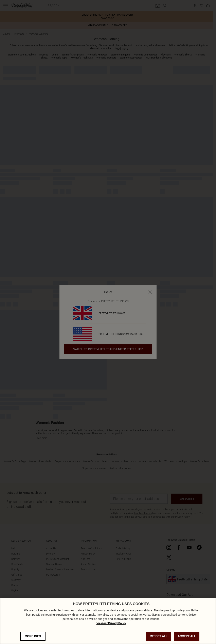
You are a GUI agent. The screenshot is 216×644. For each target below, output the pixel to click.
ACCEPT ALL (187, 636)
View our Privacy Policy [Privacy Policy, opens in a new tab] (111, 623)
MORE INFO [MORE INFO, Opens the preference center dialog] (33, 636)
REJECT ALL (159, 636)
